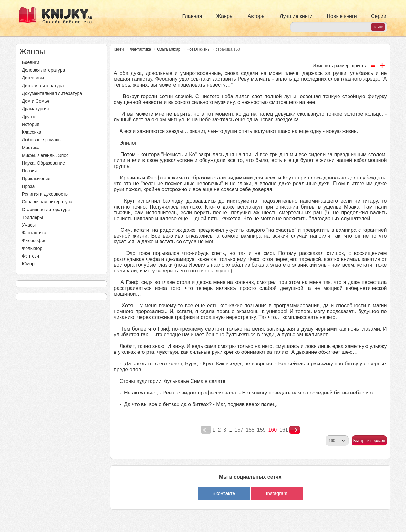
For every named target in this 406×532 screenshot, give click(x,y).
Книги (119, 49)
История (31, 124)
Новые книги (342, 16)
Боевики (31, 62)
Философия (34, 240)
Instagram (277, 493)
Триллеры (32, 217)
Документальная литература (52, 93)
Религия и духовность (45, 194)
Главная (192, 16)
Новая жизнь (198, 49)
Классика (32, 132)
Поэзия (30, 171)
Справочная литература (47, 202)
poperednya (206, 430)
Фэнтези (31, 256)
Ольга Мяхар (169, 49)
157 (239, 430)
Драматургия (36, 109)
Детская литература (43, 86)
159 (261, 430)
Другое (29, 117)
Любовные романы (42, 140)
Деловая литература (44, 70)
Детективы (33, 78)
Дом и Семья (36, 101)
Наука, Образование (44, 163)
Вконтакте (224, 493)
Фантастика (34, 233)
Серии (379, 16)
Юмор (28, 264)
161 (284, 430)
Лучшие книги (296, 16)
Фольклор (32, 248)
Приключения (36, 179)
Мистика (31, 148)
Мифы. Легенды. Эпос (45, 155)
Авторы (257, 16)
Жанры (225, 16)
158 (250, 430)
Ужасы (29, 225)
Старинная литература (46, 210)
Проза (28, 186)
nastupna (295, 430)
